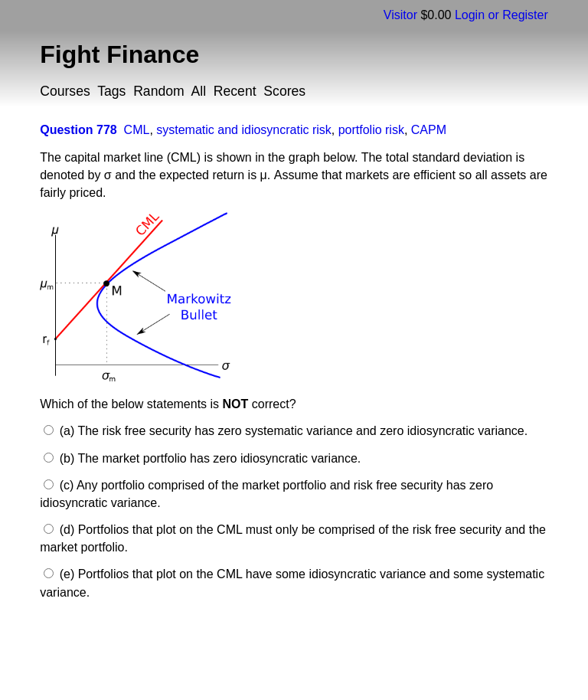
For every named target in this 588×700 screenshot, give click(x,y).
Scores (284, 91)
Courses (65, 91)
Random (159, 91)
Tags (111, 91)
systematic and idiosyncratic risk (244, 130)
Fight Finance (119, 54)
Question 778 (78, 130)
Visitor (400, 15)
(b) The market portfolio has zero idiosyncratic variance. (208, 458)
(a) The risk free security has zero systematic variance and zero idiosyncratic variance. (292, 431)
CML (137, 130)
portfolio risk (371, 130)
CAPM (429, 130)
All (198, 91)
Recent (235, 91)
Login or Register (501, 15)
